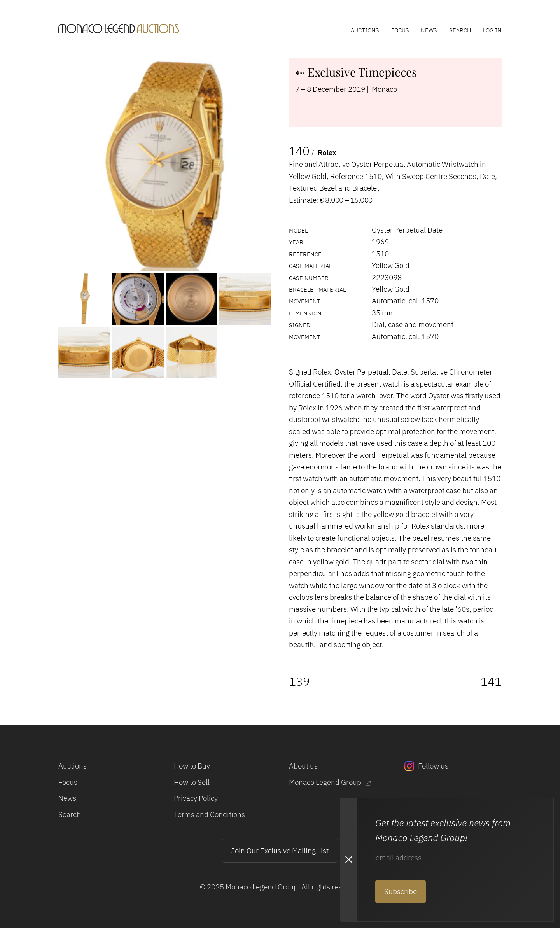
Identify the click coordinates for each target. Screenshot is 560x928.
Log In (492, 30)
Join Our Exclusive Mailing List (280, 850)
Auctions (365, 30)
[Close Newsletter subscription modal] (348, 860)
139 (299, 681)
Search (460, 30)
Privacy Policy (196, 798)
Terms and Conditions (209, 814)
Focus (400, 30)
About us (303, 766)
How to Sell (192, 782)
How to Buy (192, 766)
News (429, 30)
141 (491, 681)
